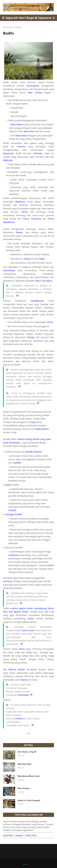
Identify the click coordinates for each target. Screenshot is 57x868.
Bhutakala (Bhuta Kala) (29, 776)
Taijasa (27, 259)
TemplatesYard (26, 864)
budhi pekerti (42, 429)
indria (50, 322)
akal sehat (29, 131)
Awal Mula (8, 835)
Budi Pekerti (17, 124)
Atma (22, 649)
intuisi (31, 618)
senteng (7, 581)
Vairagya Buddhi (14, 514)
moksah (12, 510)
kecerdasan (33, 86)
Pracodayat (23, 695)
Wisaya (31, 337)
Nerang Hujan (24, 764)
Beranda (8, 27)
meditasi (19, 718)
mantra (24, 680)
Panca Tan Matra (43, 281)
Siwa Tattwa (35, 92)
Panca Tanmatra (32, 219)
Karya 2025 (31, 835)
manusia (21, 146)
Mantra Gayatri (17, 669)
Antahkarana (37, 301)
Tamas (24, 212)
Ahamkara (20, 202)
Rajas (42, 259)
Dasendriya (9, 270)
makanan (14, 555)
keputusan (8, 153)
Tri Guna (32, 422)
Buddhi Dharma (34, 452)
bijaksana (8, 160)
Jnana (8, 485)
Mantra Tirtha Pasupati (29, 800)
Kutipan (19, 835)
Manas (19, 232)
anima (50, 565)
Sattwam (38, 153)
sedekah (17, 463)
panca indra (28, 630)
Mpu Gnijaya (24, 788)
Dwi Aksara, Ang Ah (27, 752)
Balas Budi (21, 135)
